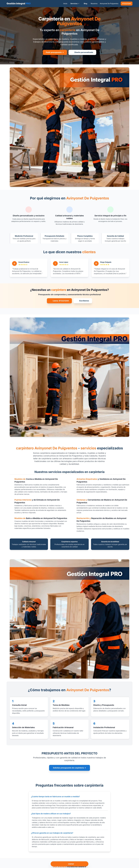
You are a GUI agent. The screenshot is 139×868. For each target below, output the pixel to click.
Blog (85, 4)
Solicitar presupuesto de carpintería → (69, 768)
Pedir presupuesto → (55, 52)
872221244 (127, 4)
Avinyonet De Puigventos (109, 4)
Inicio (65, 4)
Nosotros (94, 4)
